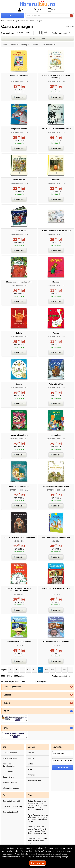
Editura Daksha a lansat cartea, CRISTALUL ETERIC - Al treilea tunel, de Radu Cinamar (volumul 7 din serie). (37, 805)
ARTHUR (17, 594)
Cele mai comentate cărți (12, 806)
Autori (30, 769)
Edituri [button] (7, 703)
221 (64, 670)
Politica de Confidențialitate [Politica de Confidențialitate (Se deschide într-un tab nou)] (40, 854)
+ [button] (71, 687)
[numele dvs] (63, 754)
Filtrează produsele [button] (13, 687)
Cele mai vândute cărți (11, 801)
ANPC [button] (7, 711)
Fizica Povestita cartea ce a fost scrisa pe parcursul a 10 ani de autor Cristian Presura (38, 818)
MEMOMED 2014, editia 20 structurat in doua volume (37, 841)
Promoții (31, 758)
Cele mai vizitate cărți (11, 812)
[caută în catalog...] (47, 16)
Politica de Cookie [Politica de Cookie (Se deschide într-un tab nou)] (22, 854)
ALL (54, 541)
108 (28, 670)
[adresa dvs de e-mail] (63, 761)
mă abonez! (63, 768)
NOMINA (17, 541)
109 (34, 670)
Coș (39, 10)
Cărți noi (31, 753)
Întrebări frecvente (10, 782)
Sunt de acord (37, 863)
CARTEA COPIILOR (17, 81)
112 (52, 670)
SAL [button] (6, 728)
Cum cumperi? (8, 771)
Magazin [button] (32, 747)
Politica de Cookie (10, 758)
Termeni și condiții (10, 753)
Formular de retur (35, 780)
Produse (13, 16)
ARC (54, 594)
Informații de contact (11, 788)
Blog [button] (30, 795)
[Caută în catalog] (71, 16)
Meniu (52, 10)
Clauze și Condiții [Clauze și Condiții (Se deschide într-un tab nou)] (60, 854)
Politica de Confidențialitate (9, 765)
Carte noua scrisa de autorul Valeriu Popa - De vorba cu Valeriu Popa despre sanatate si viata (37, 830)
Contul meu (24, 10)
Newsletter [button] (58, 747)
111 (46, 670)
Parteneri (31, 775)
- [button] (71, 711)
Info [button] (4, 747)
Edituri (30, 764)
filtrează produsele (37, 38)
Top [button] (4, 795)
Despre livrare (8, 777)
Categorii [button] (8, 695)
